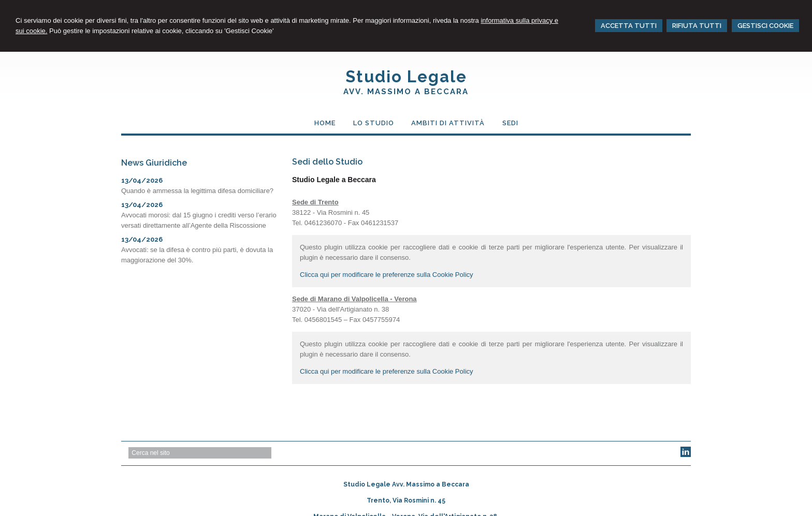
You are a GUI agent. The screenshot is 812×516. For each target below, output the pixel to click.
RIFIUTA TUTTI (697, 26)
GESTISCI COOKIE (765, 26)
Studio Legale (406, 77)
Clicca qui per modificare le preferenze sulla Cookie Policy (387, 275)
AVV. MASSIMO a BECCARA (406, 92)
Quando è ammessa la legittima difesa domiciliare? (197, 191)
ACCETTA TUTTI (629, 26)
